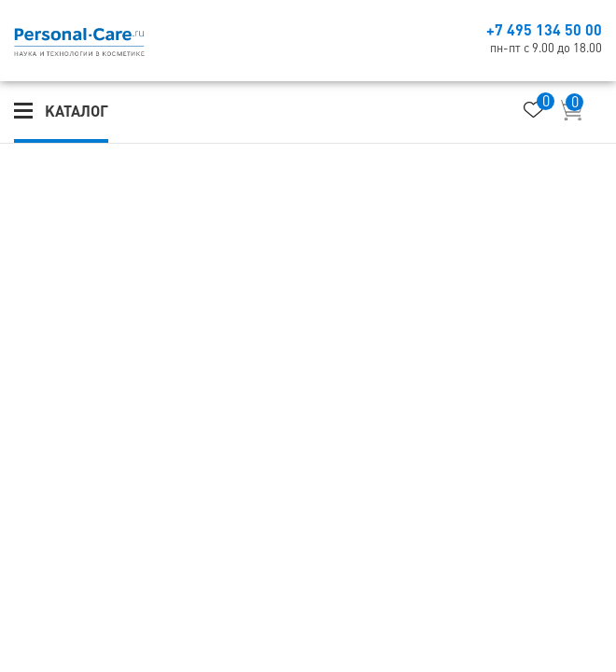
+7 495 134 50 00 (544, 30)
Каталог (77, 111)
